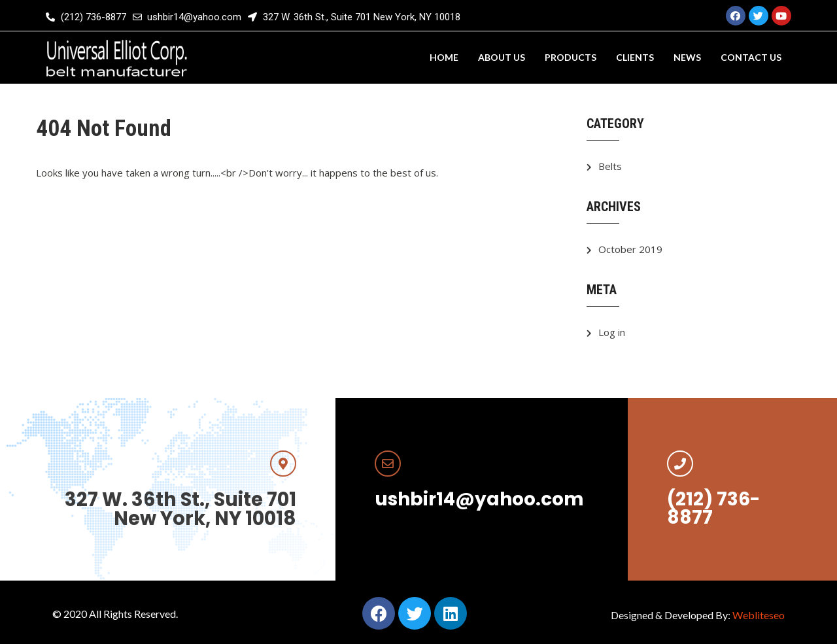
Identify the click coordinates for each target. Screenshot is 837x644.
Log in (612, 332)
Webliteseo (759, 615)
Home (444, 57)
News (687, 57)
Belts (610, 166)
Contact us (751, 57)
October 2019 (630, 249)
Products (571, 57)
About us (502, 57)
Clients (635, 57)
